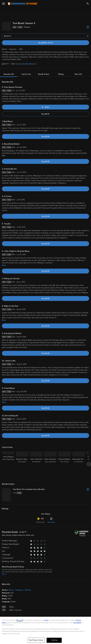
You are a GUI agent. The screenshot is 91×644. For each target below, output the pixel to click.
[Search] (88, 4)
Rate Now (51, 553)
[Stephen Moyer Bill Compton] (22, 462)
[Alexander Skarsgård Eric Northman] (79, 462)
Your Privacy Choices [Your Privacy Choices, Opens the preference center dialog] (36, 640)
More (4, 263)
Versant (20, 620)
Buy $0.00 (45, 112)
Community (40, 553)
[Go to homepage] (22, 4)
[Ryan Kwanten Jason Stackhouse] (50, 462)
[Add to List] (88, 27)
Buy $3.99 (46, 135)
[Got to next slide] (89, 462)
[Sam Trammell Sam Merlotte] (36, 462)
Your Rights (77, 623)
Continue (54, 640)
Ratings (61, 72)
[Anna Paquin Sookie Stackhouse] (8, 462)
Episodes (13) (9, 72)
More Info (78, 72)
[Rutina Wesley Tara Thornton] (64, 462)
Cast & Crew (26, 72)
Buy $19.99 (50, 41)
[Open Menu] (4, 4)
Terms (46, 620)
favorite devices (29, 62)
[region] (45, 630)
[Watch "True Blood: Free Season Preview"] (45, 105)
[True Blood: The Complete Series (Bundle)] (62, 487)
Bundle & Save (44, 72)
